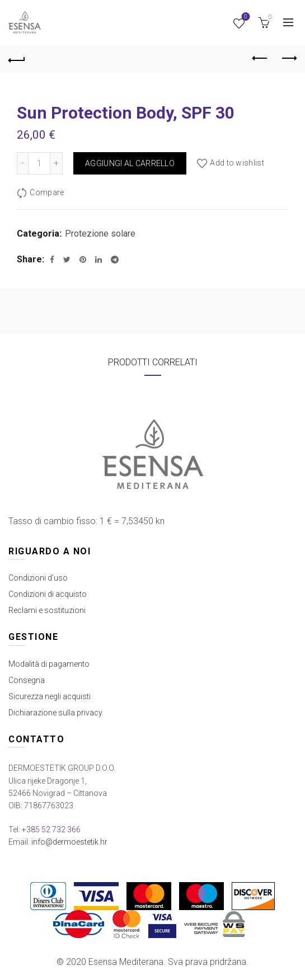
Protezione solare (100, 234)
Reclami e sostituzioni (47, 610)
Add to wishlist (237, 163)
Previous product (261, 58)
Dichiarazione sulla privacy (55, 713)
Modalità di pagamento (49, 664)
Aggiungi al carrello (130, 163)
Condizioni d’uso (38, 578)
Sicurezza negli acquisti (50, 696)
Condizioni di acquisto (48, 594)
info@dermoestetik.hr (69, 842)
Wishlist (245, 18)
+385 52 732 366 (51, 830)
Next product (288, 58)
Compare (47, 192)
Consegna (27, 680)
